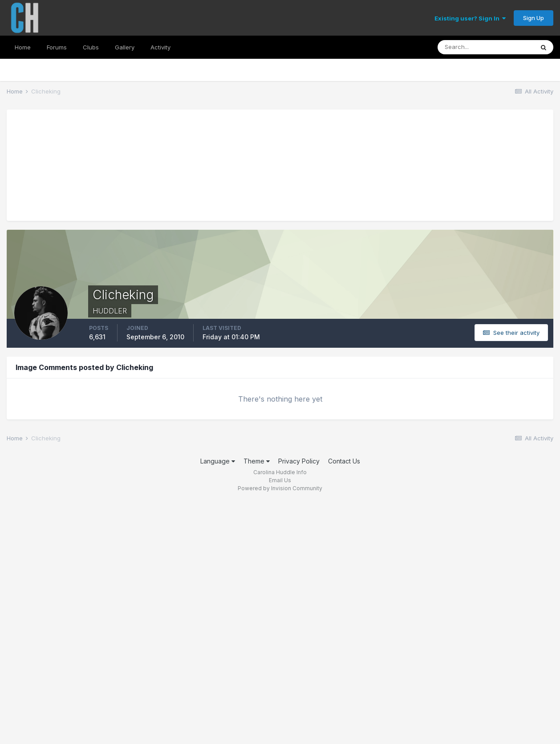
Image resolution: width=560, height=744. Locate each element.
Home (23, 47)
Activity (160, 47)
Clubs (91, 47)
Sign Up (534, 18)
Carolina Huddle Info (280, 472)
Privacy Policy (299, 461)
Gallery (125, 47)
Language (218, 461)
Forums (57, 47)
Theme (257, 461)
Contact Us (344, 461)
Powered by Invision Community (280, 488)
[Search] (486, 47)
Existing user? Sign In (470, 18)
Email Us (280, 480)
